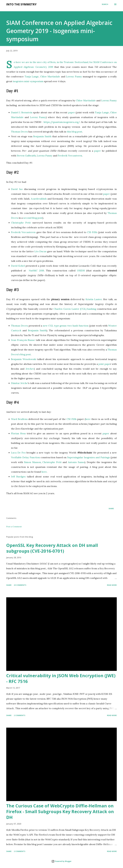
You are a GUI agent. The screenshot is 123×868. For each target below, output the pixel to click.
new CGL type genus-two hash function (66, 326)
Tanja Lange (32, 76)
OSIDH (81, 271)
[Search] (105, 4)
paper (72, 112)
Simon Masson (32, 462)
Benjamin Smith (42, 136)
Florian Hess (18, 433)
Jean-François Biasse (23, 340)
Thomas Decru (19, 132)
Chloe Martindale (50, 76)
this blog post (74, 132)
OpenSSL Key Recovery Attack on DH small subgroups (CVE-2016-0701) (52, 548)
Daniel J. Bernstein (22, 112)
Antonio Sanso (76, 462)
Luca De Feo (18, 453)
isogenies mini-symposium (28, 81)
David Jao (17, 189)
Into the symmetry (21, 4)
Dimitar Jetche (19, 383)
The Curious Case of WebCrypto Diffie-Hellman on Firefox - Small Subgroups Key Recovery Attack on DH (60, 812)
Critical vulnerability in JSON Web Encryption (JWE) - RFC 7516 (61, 678)
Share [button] (111, 508)
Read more (112, 585)
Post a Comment (14, 527)
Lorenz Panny (74, 76)
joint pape (104, 364)
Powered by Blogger (61, 861)
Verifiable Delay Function (25, 457)
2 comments (20, 715)
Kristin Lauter (94, 299)
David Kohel (18, 266)
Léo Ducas (40, 251)
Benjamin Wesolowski (24, 359)
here (88, 419)
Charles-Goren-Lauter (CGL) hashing (75, 309)
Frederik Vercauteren (70, 156)
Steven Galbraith (26, 156)
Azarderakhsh (39, 199)
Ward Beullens (19, 419)
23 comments (20, 585)
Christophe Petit (21, 223)
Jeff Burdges (18, 477)
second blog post (33, 218)
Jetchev (30, 369)
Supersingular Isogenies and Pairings (88, 457)
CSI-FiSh (92, 232)
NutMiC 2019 (36, 271)
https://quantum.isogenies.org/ (62, 122)
